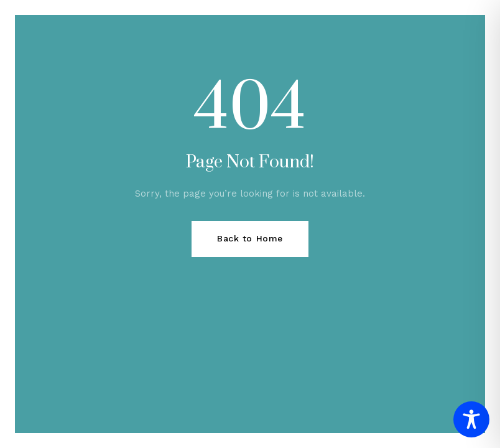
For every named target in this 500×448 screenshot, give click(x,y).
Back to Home (250, 238)
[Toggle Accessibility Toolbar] (471, 419)
